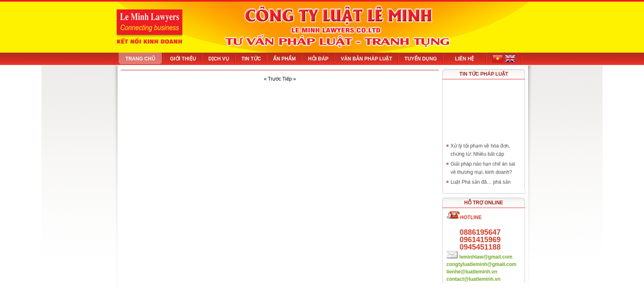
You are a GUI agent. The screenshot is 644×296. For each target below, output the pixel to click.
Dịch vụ (218, 59)
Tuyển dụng (421, 59)
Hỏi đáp (318, 59)
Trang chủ (140, 59)
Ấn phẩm (284, 59)
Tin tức (251, 59)
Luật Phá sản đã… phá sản (481, 183)
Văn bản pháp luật (367, 59)
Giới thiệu (183, 59)
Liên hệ (465, 59)
